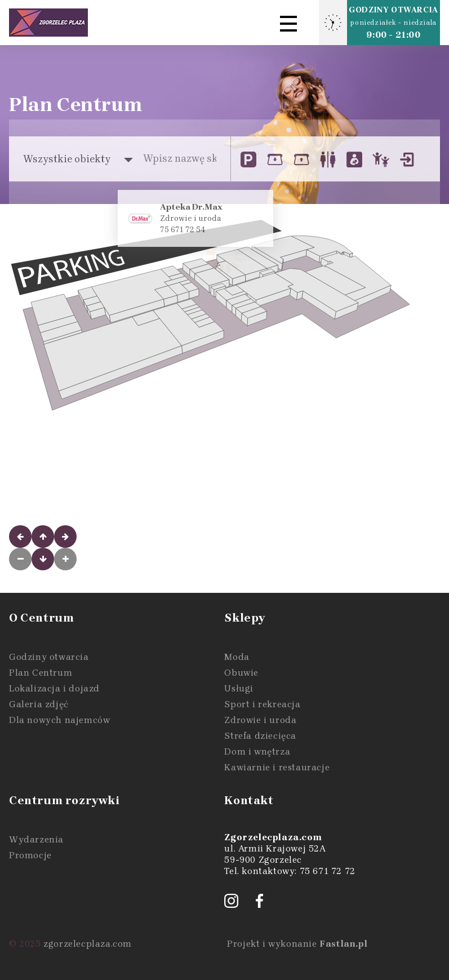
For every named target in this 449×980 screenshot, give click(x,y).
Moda (237, 657)
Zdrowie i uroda (260, 720)
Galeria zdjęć (39, 704)
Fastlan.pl (343, 944)
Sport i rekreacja (262, 704)
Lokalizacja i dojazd (54, 688)
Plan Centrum (41, 673)
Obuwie (241, 673)
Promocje (30, 855)
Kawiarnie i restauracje (277, 767)
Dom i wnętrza (257, 751)
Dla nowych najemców (59, 720)
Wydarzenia (36, 839)
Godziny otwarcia (49, 657)
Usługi (239, 688)
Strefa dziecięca (260, 736)
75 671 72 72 (328, 871)
